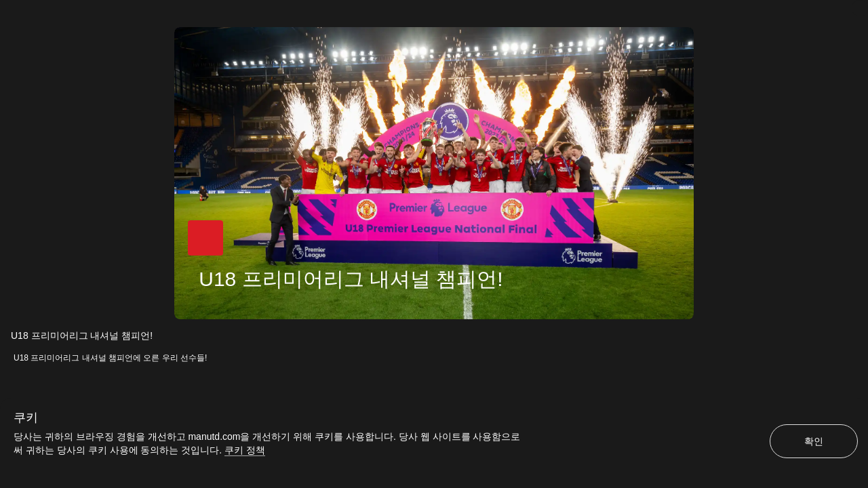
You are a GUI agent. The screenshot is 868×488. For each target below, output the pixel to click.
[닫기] (860, 8)
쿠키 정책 (245, 450)
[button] (205, 239)
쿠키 (26, 418)
